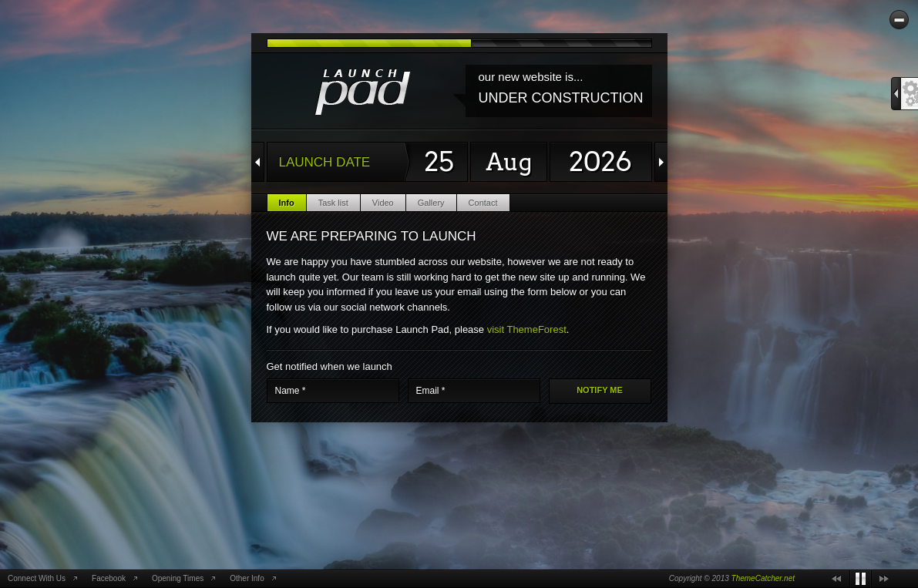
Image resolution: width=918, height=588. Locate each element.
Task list (333, 203)
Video (383, 203)
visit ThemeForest (527, 329)
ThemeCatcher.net (763, 578)
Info (287, 203)
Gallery (431, 203)
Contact (483, 203)
